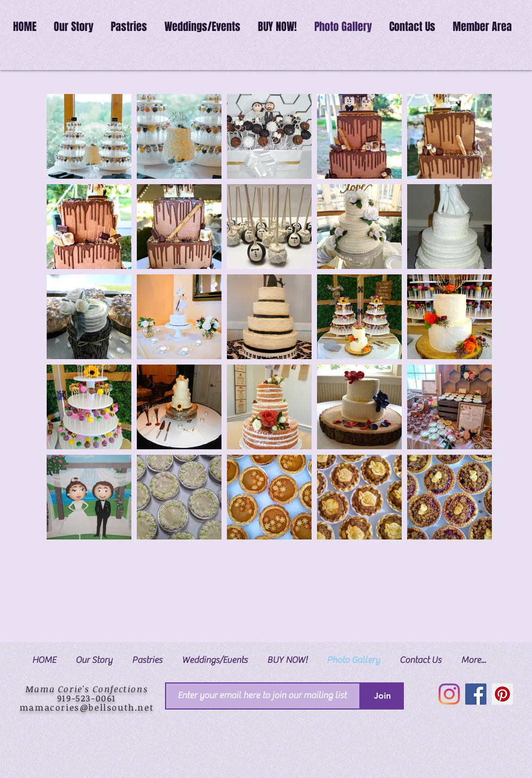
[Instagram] (449, 694)
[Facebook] (476, 694)
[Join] (382, 696)
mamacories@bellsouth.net (87, 707)
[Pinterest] (502, 694)
